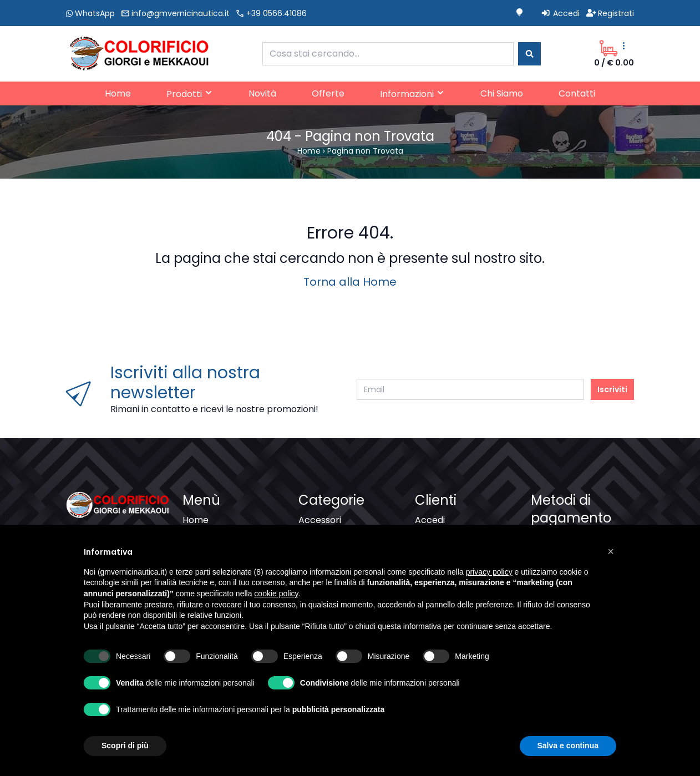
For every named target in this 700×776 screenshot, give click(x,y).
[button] (611, 551)
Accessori (320, 520)
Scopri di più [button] (125, 745)
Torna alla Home (350, 282)
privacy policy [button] (489, 572)
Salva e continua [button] (568, 745)
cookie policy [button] (276, 594)
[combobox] (388, 54)
